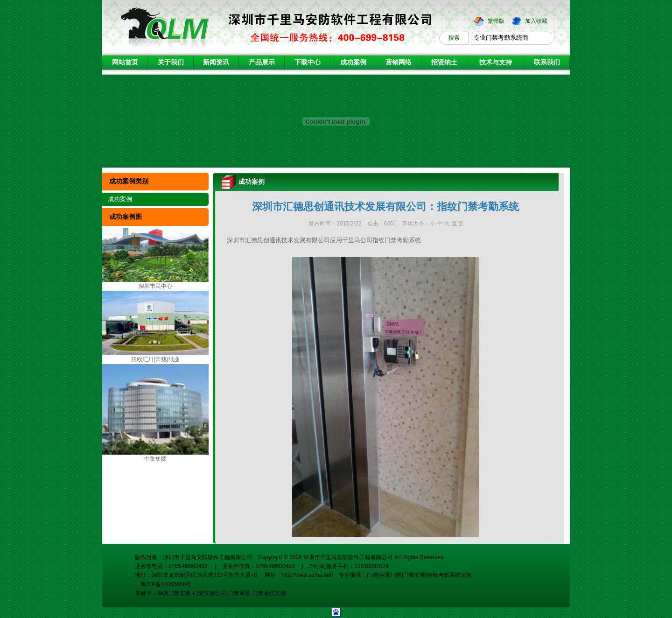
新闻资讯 (216, 62)
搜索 (454, 38)
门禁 (372, 575)
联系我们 (547, 62)
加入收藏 (536, 21)
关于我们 (171, 62)
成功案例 (353, 62)
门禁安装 (414, 575)
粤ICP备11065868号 (163, 584)
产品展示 (262, 62)
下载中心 (308, 62)
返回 (457, 224)
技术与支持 (496, 62)
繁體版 (496, 21)
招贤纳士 (444, 62)
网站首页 (125, 62)
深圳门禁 (391, 575)
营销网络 (399, 62)
